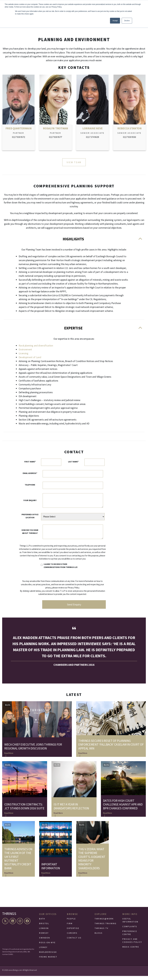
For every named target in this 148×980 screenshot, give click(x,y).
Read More (9, 757)
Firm (70, 927)
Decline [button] (127, 21)
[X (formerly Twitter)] (6, 925)
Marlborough (48, 956)
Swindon (45, 942)
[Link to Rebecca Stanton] (129, 113)
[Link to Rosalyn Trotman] (55, 113)
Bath (42, 923)
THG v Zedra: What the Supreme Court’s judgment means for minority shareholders (92, 863)
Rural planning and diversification (36, 350)
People (71, 923)
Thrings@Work (104, 923)
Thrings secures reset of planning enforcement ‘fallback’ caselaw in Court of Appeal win (111, 749)
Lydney (43, 951)
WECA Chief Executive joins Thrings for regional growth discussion (33, 750)
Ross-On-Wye (47, 947)
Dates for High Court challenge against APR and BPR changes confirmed (123, 808)
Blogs (99, 937)
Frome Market (48, 961)
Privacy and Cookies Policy (132, 945)
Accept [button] (115, 21)
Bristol (44, 927)
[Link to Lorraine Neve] (92, 113)
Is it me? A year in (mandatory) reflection (71, 810)
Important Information (51, 870)
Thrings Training (106, 927)
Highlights (74, 240)
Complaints (130, 930)
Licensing (24, 357)
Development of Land (30, 361)
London (44, 932)
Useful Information (130, 924)
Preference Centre (130, 937)
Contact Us (74, 942)
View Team (74, 162)
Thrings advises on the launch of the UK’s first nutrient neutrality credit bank (18, 863)
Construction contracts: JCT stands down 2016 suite (24, 810)
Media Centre (131, 951)
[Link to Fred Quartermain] (18, 113)
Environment (25, 353)
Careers (72, 937)
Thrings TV (101, 932)
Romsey (44, 937)
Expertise (74, 331)
